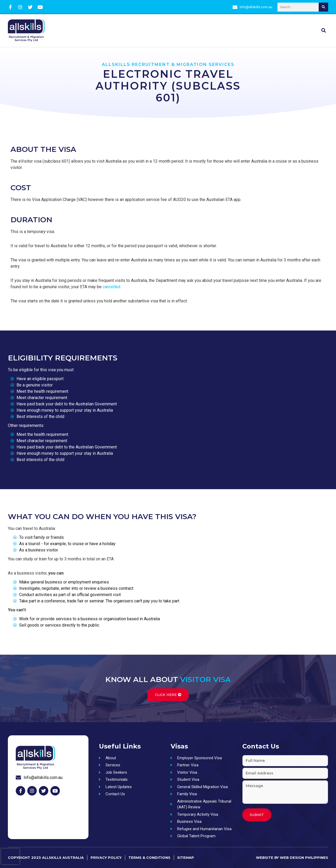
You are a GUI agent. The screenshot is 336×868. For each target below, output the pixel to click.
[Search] (323, 7)
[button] (324, 30)
